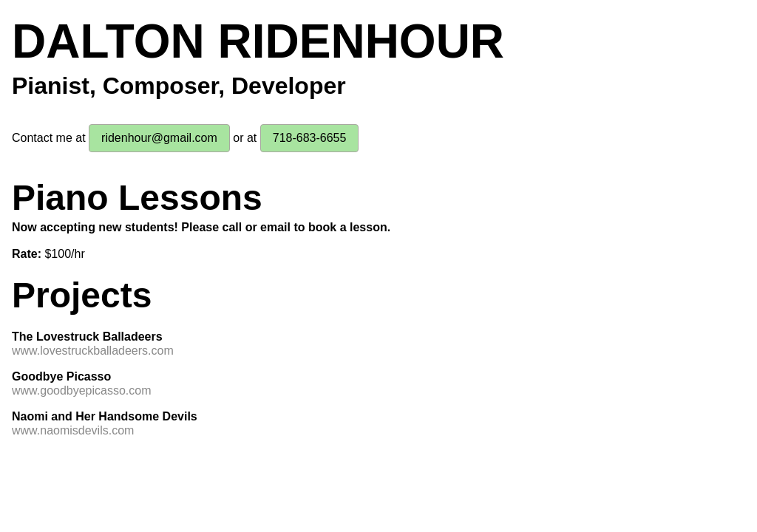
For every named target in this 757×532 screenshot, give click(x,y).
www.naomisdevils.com (73, 430)
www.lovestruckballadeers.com (93, 351)
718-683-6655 (310, 138)
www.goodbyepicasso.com (82, 391)
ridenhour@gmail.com (159, 138)
